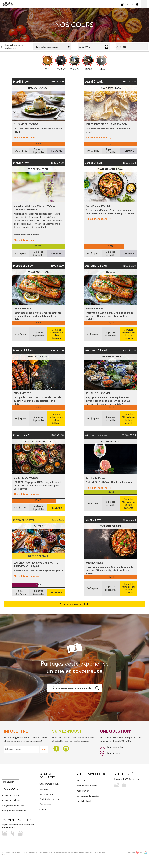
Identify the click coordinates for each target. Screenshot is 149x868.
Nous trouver (110, 753)
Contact (44, 809)
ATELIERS (8, 4)
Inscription (82, 780)
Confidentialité (84, 801)
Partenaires (45, 804)
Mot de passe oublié (87, 786)
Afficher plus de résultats (75, 604)
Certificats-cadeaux (49, 799)
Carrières (44, 789)
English (9, 782)
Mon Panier (83, 791)
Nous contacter (111, 747)
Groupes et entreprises (14, 811)
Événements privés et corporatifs (76, 688)
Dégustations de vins (13, 806)
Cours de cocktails (11, 800)
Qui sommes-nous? (49, 784)
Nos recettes (46, 794)
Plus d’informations (26, 138)
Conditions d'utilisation (88, 796)
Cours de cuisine (10, 795)
